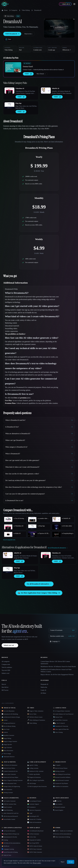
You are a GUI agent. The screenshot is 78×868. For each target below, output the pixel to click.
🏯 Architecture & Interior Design (11, 717)
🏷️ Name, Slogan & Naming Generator (12, 780)
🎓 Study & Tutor (6, 855)
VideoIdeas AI (20, 88)
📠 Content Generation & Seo (10, 771)
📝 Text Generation (7, 789)
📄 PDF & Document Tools (9, 783)
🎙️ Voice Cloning (58, 732)
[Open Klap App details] (9, 105)
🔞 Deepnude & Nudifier (34, 840)
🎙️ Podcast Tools (58, 717)
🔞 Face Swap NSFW (33, 843)
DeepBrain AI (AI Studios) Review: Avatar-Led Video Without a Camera (56, 671)
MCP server (5, 690)
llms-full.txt (5, 687)
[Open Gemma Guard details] (13, 67)
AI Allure (43, 693)
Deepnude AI (44, 684)
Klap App (18, 103)
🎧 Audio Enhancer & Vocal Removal (63, 714)
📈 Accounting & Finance (34, 801)
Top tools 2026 (6, 670)
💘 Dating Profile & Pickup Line (10, 834)
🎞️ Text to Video (32, 714)
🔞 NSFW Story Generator (35, 849)
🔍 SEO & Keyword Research (10, 816)
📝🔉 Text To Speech (59, 723)
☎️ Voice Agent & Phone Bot (61, 729)
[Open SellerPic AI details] (46, 91)
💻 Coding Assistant (33, 768)
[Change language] (55, 641)
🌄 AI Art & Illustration (8, 711)
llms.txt (4, 684)
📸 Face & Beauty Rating (8, 726)
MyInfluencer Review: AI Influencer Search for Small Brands (58, 667)
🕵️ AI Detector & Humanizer (9, 765)
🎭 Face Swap (5, 729)
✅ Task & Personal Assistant (61, 780)
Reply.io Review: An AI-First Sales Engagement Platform (57, 675)
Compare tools (6, 664)
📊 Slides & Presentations (34, 822)
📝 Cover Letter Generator (9, 774)
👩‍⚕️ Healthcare (5, 846)
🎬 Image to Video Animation (35, 711)
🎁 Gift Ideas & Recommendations (11, 843)
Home (5, 10)
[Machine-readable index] (62, 636)
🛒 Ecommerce (31, 807)
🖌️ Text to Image (6, 754)
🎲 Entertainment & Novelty (9, 837)
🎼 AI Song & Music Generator (62, 711)
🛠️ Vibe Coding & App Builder (36, 780)
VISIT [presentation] (28, 74)
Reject (63, 862)
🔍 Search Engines (58, 810)
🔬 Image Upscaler (7, 744)
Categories (13, 10)
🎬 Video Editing (32, 723)
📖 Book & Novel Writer (8, 768)
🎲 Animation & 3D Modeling (10, 714)
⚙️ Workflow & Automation (61, 786)
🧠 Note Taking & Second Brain (62, 774)
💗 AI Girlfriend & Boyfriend (35, 831)
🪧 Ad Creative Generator (9, 801)
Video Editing (26, 10)
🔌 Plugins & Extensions (34, 777)
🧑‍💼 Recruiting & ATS (33, 816)
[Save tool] (8, 39)
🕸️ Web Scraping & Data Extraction (37, 786)
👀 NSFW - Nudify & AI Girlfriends (63, 831)
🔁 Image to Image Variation (9, 741)
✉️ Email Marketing (7, 810)
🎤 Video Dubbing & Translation (36, 720)
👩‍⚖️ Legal (30, 813)
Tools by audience (7, 667)
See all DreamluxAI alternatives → (39, 584)
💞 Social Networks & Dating (10, 852)
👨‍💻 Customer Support (33, 804)
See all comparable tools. (9, 540)
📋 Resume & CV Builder (34, 819)
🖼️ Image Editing (6, 738)
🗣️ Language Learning (8, 849)
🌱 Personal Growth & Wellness (62, 777)
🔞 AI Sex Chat (32, 837)
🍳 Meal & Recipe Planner (60, 768)
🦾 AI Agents (57, 765)
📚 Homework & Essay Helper (10, 777)
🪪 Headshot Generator (8, 735)
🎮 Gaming (5, 840)
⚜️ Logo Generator (7, 747)
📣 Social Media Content (8, 819)
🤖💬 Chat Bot (57, 801)
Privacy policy (37, 863)
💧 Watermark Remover (8, 757)
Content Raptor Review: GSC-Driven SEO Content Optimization (55, 663)
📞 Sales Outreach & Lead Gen (10, 813)
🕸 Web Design (32, 783)
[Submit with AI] (65, 4)
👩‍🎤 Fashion (5, 732)
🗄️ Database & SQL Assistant (35, 771)
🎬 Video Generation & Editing (62, 837)
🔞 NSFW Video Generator (35, 852)
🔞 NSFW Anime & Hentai (35, 846)
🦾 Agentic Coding (32, 765)
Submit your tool (10, 645)
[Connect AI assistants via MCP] (62, 630)
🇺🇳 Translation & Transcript (61, 726)
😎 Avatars (5, 720)
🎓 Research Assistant (59, 807)
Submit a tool (5, 673)
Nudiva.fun (44, 687)
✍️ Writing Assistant (7, 793)
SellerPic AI (56, 88)
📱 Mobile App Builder (34, 774)
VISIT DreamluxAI (12, 34)
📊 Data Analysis (58, 804)
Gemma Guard (28, 66)
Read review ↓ (29, 34)
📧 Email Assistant (7, 807)
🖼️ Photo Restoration (7, 751)
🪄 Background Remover (8, 723)
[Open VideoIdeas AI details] (9, 91)
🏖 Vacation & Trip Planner (61, 783)
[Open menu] (74, 4)
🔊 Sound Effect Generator (60, 720)
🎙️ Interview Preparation (34, 810)
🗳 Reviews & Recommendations (62, 834)
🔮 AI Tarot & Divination (8, 831)
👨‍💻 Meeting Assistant (59, 771)
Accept (71, 862)
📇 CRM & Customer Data (9, 804)
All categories (6, 661)
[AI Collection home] (5, 4)
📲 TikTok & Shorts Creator (35, 717)
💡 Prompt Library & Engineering (11, 786)
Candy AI (43, 690)
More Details (41, 74)
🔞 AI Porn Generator (33, 834)
